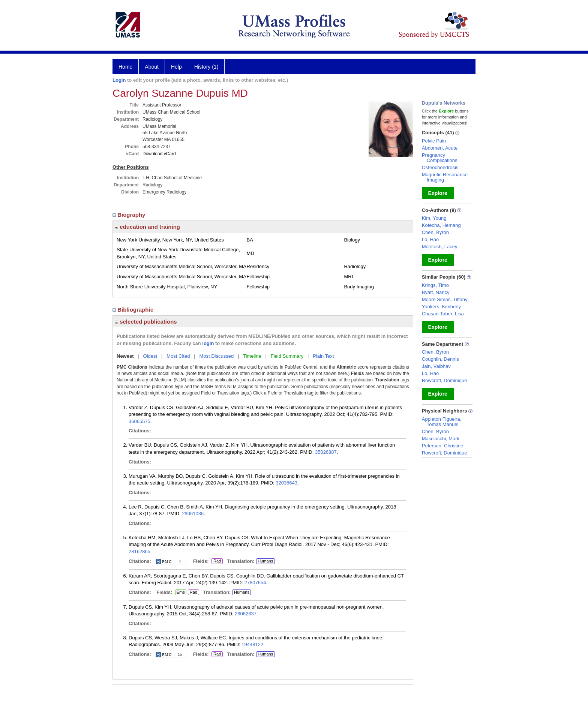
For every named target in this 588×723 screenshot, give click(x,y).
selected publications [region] (146, 322)
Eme (181, 592)
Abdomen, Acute (440, 148)
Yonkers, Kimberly (441, 307)
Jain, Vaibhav (436, 366)
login (208, 343)
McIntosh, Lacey (440, 247)
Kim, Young (434, 218)
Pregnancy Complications (440, 158)
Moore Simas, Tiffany (445, 299)
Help (176, 67)
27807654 (255, 583)
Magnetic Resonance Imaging (445, 177)
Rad (216, 561)
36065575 (139, 421)
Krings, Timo (435, 285)
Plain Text (323, 356)
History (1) (206, 67)
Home (125, 67)
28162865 (139, 551)
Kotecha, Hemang (441, 225)
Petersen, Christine (443, 446)
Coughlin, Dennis (440, 359)
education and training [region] (147, 227)
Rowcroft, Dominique (445, 380)
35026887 (326, 452)
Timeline (252, 356)
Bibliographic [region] (134, 310)
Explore (438, 193)
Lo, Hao (430, 239)
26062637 (246, 614)
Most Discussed (216, 356)
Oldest (150, 356)
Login (119, 80)
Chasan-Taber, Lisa (443, 314)
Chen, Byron (435, 232)
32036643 (286, 483)
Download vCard (159, 154)
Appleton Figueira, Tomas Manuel (442, 422)
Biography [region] (130, 215)
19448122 (252, 644)
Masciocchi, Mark (441, 439)
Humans (265, 561)
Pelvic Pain (434, 141)
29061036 (193, 514)
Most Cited (178, 356)
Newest (125, 356)
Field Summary (287, 356)
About (152, 67)
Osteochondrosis (440, 167)
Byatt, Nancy (436, 292)
